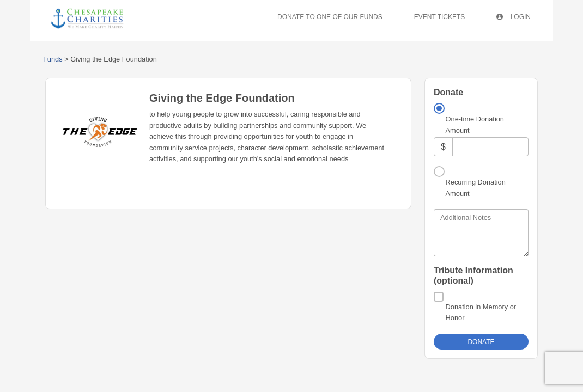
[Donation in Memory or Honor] (439, 297)
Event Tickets (440, 17)
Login (514, 17)
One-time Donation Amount (475, 124)
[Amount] (490, 147)
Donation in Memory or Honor (481, 312)
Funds (53, 59)
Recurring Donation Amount (476, 188)
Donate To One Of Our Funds (330, 17)
